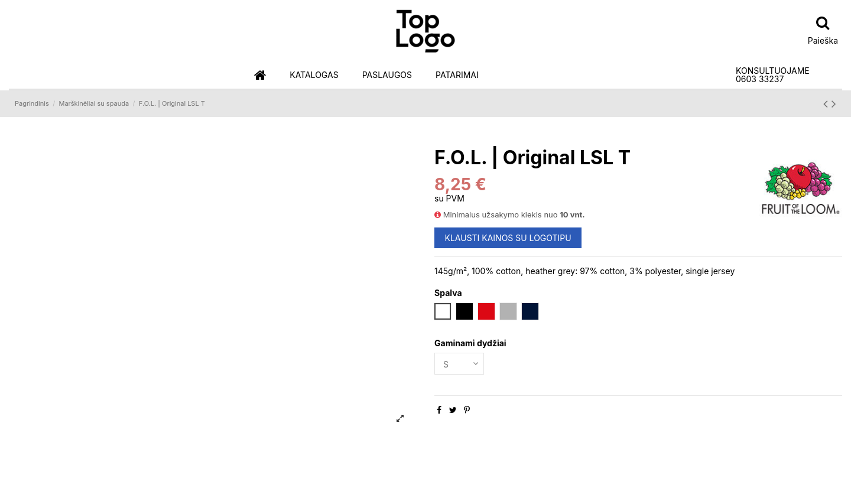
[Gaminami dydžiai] (459, 364)
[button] (314, 75)
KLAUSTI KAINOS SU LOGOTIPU (508, 238)
